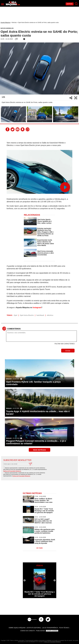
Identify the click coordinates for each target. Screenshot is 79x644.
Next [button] (76, 68)
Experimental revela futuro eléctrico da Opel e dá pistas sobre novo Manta (46, 243)
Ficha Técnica (64, 628)
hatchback (40, 315)
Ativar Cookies (52, 631)
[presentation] (59, 471)
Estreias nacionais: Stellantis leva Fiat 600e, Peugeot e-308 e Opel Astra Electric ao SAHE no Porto (45, 232)
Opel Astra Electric (27, 315)
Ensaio (9, 379)
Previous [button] (3, 68)
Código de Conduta (28, 631)
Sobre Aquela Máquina (17, 628)
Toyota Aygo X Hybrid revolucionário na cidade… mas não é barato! (38, 413)
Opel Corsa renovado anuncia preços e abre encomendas (45, 253)
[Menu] (3, 4)
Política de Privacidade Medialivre (12, 471)
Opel (15, 315)
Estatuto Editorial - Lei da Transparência (42, 628)
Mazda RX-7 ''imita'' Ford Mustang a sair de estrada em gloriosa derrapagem (44, 511)
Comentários (14, 329)
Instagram (37, 308)
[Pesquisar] (76, 4)
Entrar (70, 4)
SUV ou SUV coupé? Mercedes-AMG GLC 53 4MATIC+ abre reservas (43, 521)
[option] (39, 68)
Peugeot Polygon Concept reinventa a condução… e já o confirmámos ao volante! (36, 442)
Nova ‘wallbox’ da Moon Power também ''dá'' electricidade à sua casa (43, 500)
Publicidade (40, 631)
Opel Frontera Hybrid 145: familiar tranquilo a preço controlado (33, 383)
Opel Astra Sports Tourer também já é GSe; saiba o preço (44, 221)
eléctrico (50, 315)
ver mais (39, 548)
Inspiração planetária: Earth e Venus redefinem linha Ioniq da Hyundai (45, 541)
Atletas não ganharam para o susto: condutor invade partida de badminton (45, 531)
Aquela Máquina (5, 23)
